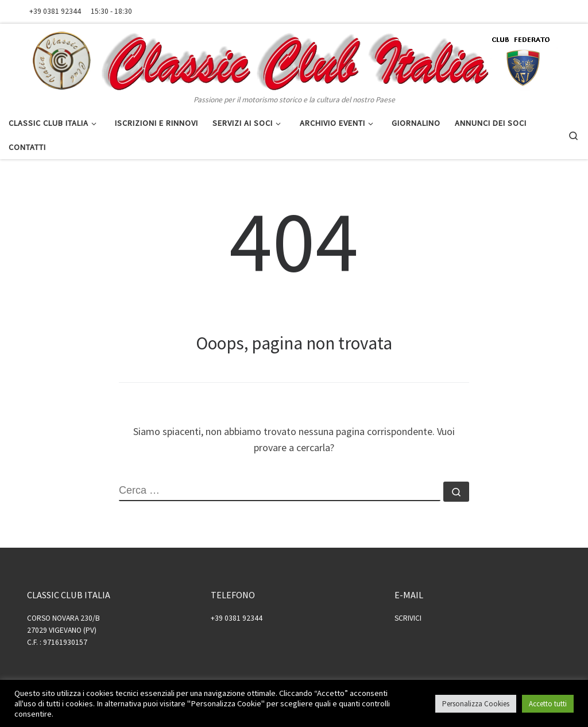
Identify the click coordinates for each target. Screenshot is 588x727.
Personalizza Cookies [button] (476, 704)
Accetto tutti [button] (548, 704)
